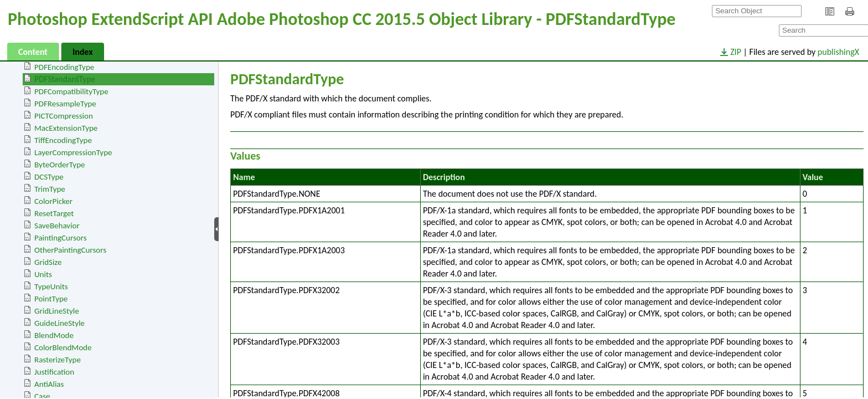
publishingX (838, 52)
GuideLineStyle (60, 323)
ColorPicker (53, 201)
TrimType (50, 189)
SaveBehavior (57, 226)
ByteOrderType (60, 165)
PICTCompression (64, 116)
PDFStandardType (65, 79)
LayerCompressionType (73, 152)
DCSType (49, 177)
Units (43, 274)
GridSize (48, 262)
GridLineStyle (57, 311)
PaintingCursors (61, 238)
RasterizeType (58, 360)
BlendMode (54, 335)
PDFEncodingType (64, 67)
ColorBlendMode (63, 347)
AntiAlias (49, 384)
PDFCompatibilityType (71, 91)
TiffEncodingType (63, 140)
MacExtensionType (66, 128)
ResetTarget (54, 213)
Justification (54, 372)
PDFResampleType (65, 104)
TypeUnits (51, 287)
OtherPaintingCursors (70, 250)
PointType (51, 299)
